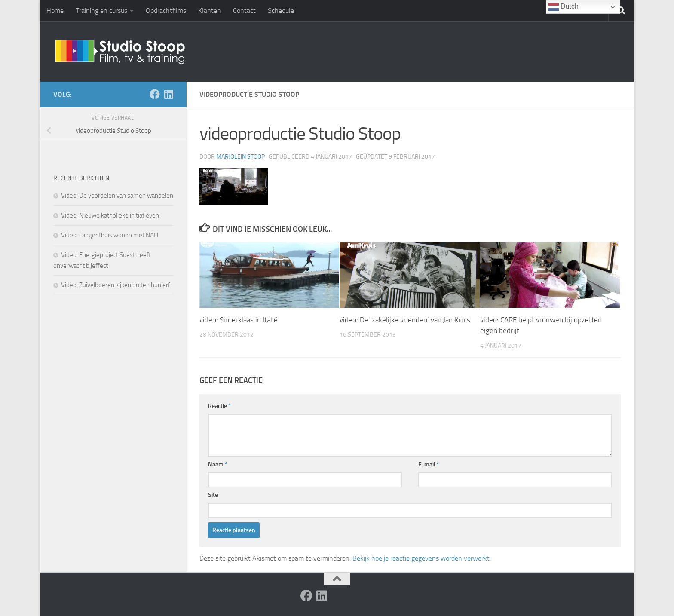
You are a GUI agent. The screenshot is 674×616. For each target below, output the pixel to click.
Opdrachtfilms (166, 11)
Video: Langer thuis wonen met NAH (110, 235)
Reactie (219, 406)
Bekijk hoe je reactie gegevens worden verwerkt (421, 558)
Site (213, 495)
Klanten (210, 11)
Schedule (281, 11)
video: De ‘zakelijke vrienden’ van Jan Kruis (405, 320)
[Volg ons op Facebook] (155, 94)
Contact (244, 11)
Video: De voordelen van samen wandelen (117, 196)
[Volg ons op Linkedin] (168, 94)
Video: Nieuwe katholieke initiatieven (110, 215)
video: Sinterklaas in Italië (239, 320)
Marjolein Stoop (240, 157)
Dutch (564, 7)
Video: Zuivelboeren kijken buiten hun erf (116, 285)
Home (55, 11)
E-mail (429, 464)
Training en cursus (101, 11)
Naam (218, 464)
